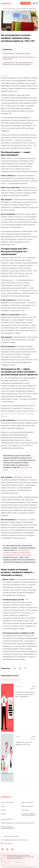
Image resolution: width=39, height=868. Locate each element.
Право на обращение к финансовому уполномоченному (18, 823)
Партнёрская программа (11, 836)
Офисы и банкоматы (27, 802)
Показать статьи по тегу (10, 680)
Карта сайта (25, 810)
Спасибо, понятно (20, 863)
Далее (23, 858)
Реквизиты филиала (27, 806)
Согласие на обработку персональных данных (29, 815)
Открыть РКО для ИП (7, 802)
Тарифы (3, 814)
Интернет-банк (34, 3)
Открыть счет (26, 3)
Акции (3, 806)
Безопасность (8, 844)
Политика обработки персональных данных (8, 828)
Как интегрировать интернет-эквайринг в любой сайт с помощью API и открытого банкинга (17, 553)
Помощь (3, 810)
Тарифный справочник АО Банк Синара (16, 840)
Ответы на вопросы (7, 819)
